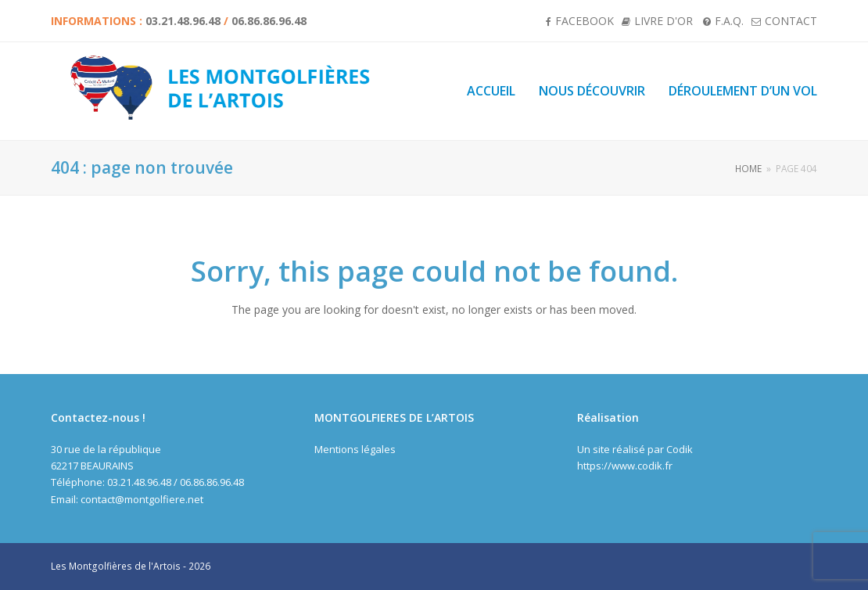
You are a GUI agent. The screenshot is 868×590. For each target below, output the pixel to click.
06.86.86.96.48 (269, 21)
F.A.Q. (729, 21)
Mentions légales (355, 449)
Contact (791, 21)
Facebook (585, 21)
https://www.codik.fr (625, 466)
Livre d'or (664, 21)
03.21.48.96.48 (183, 21)
